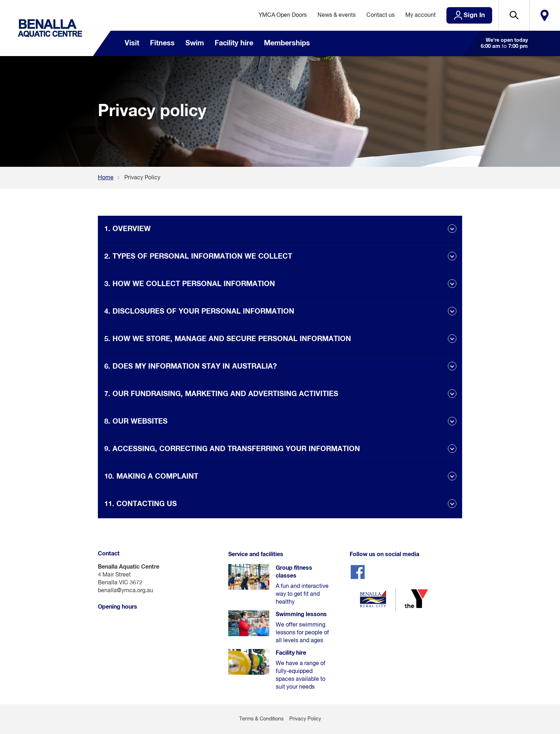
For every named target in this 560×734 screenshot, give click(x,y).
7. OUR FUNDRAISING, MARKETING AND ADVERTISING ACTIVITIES (221, 394)
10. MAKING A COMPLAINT (151, 476)
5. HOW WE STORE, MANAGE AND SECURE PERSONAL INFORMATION (228, 339)
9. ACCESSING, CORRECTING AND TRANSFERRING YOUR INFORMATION (232, 449)
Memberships (287, 43)
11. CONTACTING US (141, 504)
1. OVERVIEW (127, 229)
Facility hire (234, 43)
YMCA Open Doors (283, 15)
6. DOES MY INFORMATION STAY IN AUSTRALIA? (191, 366)
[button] (514, 15)
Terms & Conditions (261, 719)
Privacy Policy (305, 719)
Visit (132, 43)
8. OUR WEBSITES (136, 421)
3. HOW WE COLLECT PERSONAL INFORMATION (190, 284)
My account (421, 15)
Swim (195, 43)
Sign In (474, 15)
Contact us (381, 15)
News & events (337, 15)
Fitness (162, 43)
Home (106, 178)
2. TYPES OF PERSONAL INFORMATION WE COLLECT (198, 256)
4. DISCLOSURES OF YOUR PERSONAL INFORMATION (199, 311)
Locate (545, 15)
